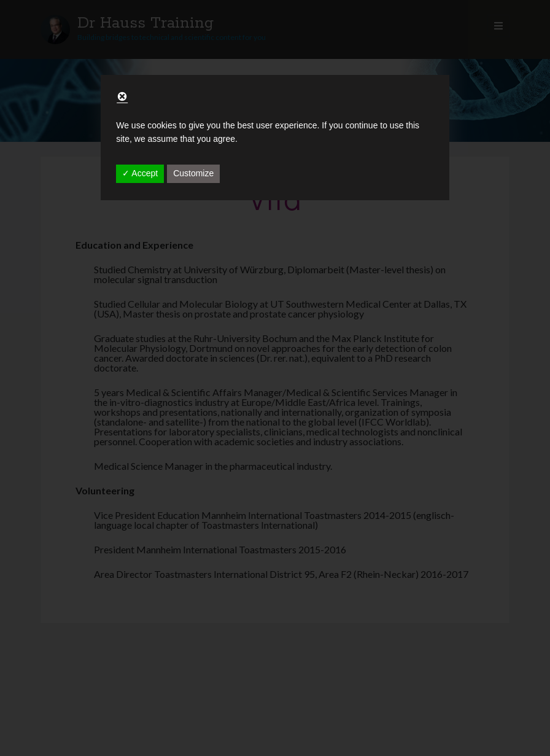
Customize (193, 173)
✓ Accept (140, 173)
